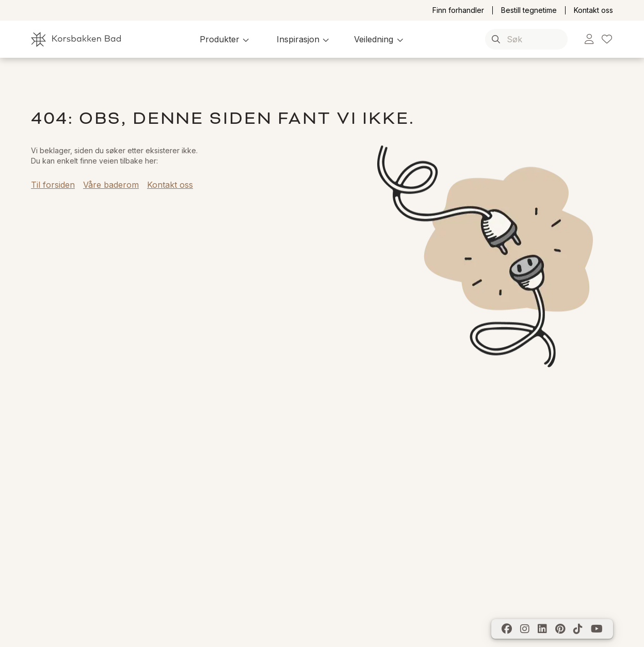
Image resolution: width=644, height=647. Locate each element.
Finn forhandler (458, 10)
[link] (589, 39)
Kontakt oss (593, 10)
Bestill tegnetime (529, 10)
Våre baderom (111, 185)
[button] (226, 39)
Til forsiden (53, 185)
